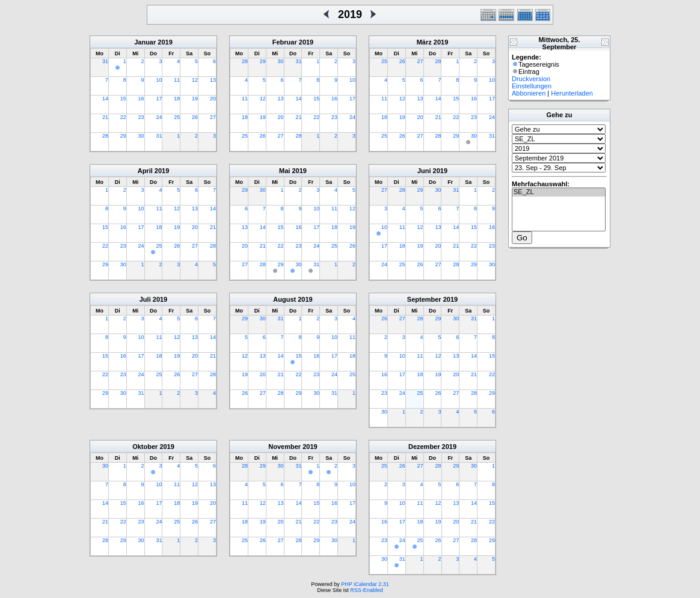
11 (177, 80)
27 (213, 117)
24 (159, 117)
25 (177, 117)
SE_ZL (559, 192)
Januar (145, 42)
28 (105, 136)
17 (159, 99)
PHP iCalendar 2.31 (365, 584)
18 (177, 99)
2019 (165, 42)
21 (105, 117)
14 (105, 99)
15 (123, 99)
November (284, 447)
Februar (285, 42)
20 (213, 99)
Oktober (145, 447)
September (424, 299)
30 (141, 136)
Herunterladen (572, 93)
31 (105, 61)
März (424, 42)
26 (195, 117)
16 (141, 99)
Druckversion (531, 79)
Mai (284, 171)
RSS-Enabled (367, 590)
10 (159, 80)
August (284, 299)
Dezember (424, 447)
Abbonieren (529, 93)
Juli (145, 299)
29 (123, 136)
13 (213, 80)
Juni (424, 171)
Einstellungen (532, 86)
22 (123, 117)
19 (195, 99)
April (145, 171)
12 (195, 80)
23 (141, 117)
